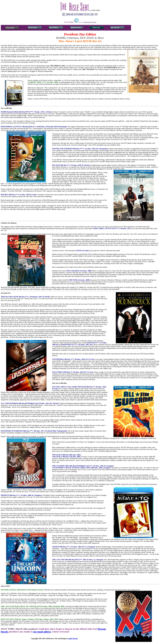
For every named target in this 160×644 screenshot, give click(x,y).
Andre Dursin (73, 639)
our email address (42, 632)
